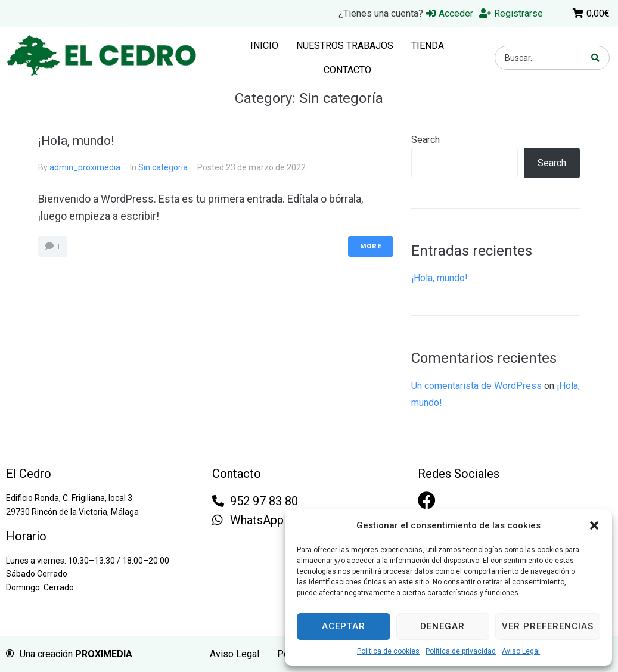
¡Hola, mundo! (76, 141)
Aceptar (344, 626)
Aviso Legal (521, 651)
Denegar (442, 626)
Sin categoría (163, 167)
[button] (594, 525)
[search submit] (596, 58)
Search (426, 140)
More (371, 246)
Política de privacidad (461, 651)
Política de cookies (388, 651)
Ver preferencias (548, 626)
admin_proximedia (85, 167)
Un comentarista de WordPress (476, 386)
